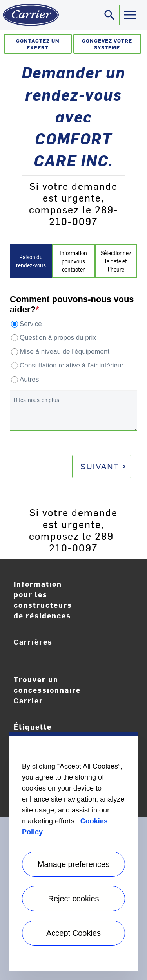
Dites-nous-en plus (36, 400)
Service (31, 324)
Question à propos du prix (58, 338)
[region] (73, 851)
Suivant (104, 467)
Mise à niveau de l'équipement (64, 352)
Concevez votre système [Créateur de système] (107, 44)
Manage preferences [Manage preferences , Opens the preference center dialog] (73, 864)
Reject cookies (73, 899)
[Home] (29, 15)
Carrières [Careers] (51, 647)
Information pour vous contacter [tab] (73, 261)
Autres (29, 379)
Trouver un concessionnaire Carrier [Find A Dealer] (47, 690)
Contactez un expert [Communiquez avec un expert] (38, 44)
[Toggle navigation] (110, 15)
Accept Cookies (73, 933)
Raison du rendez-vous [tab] (31, 261)
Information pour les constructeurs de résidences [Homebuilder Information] (43, 600)
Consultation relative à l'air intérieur (72, 365)
